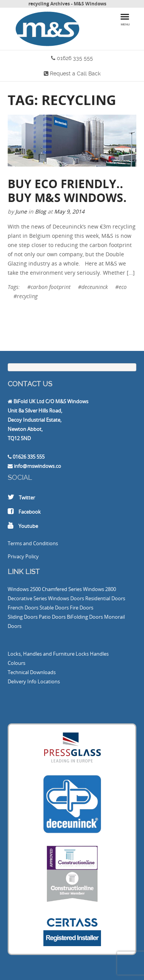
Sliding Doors (23, 617)
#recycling (26, 296)
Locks (82, 654)
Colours (17, 663)
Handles (99, 654)
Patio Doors (52, 617)
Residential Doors (105, 598)
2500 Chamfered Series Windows (67, 589)
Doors (77, 598)
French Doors (23, 608)
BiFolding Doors (85, 617)
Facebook (30, 512)
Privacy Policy (23, 556)
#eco (121, 287)
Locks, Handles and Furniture (41, 654)
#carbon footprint (49, 287)
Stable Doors (54, 608)
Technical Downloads (32, 672)
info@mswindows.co (37, 466)
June (21, 211)
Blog (41, 211)
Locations (49, 681)
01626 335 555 (75, 58)
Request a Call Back (75, 73)
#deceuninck (93, 287)
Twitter (27, 498)
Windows (18, 589)
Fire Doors (82, 608)
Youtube (28, 526)
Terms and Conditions (33, 543)
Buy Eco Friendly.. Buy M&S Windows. (67, 191)
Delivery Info (22, 681)
